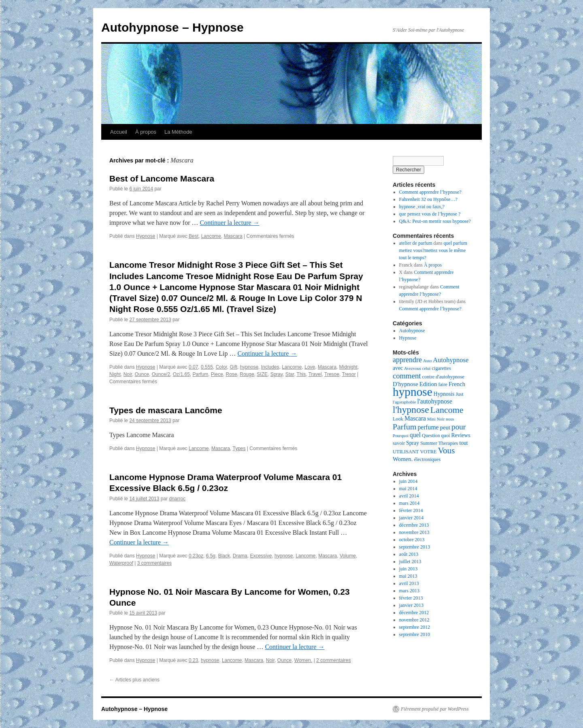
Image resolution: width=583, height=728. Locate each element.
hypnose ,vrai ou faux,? (422, 207)
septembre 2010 (415, 634)
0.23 (193, 660)
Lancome (211, 236)
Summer (429, 443)
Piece (217, 374)
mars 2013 (409, 591)
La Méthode (178, 132)
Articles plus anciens (134, 680)
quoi (446, 436)
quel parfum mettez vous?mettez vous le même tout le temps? (433, 250)
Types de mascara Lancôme (166, 410)
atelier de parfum (416, 243)
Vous (446, 450)
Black (224, 556)
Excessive (261, 556)
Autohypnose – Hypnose (172, 27)
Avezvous (413, 368)
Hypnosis (444, 394)
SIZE (262, 374)
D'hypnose (405, 384)
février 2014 (411, 510)
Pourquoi (401, 436)
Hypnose (146, 236)
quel (415, 435)
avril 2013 (409, 583)
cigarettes (442, 368)
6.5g (211, 556)
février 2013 (411, 598)
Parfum (200, 374)
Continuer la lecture (230, 223)
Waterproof (121, 563)
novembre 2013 (414, 532)
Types (239, 448)
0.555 (207, 367)
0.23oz (196, 556)
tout (463, 443)
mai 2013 (408, 576)
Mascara (233, 236)
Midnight (348, 367)
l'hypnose (411, 410)
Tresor (349, 374)
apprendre (407, 360)
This (301, 374)
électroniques (427, 459)
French (457, 384)
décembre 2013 (414, 525)
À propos (146, 132)
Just (459, 394)
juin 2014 (409, 481)
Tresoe (332, 374)
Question (431, 436)
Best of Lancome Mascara (162, 178)
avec (398, 368)
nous (450, 419)
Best (194, 236)
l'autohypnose (435, 401)
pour (459, 427)
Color (221, 367)
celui (427, 368)
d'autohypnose (450, 377)
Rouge (247, 374)
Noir (128, 374)
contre (428, 377)
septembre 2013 (415, 547)
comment (407, 376)
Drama (240, 556)
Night (115, 374)
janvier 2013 (411, 605)
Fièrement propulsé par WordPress (435, 709)
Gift (233, 367)
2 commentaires (333, 660)
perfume (428, 427)
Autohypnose (412, 331)
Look (398, 419)
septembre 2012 (415, 627)
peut (445, 427)
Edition (428, 384)
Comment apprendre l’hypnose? (430, 192)
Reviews (461, 435)
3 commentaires (154, 563)
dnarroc (177, 499)
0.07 (193, 367)
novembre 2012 (414, 620)
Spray (277, 374)
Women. (303, 660)
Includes (270, 367)
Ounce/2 (161, 374)
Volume (348, 556)
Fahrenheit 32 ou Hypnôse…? (428, 199)
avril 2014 (409, 496)
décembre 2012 (414, 613)
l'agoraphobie (404, 402)
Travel (315, 374)
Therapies (448, 443)
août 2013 (409, 554)
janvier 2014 (411, 518)
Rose (232, 374)
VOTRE (428, 452)
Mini (431, 419)
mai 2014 (408, 489)
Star (290, 374)
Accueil (119, 132)
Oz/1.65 (181, 374)
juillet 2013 (410, 561)
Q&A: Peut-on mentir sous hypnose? (435, 221)
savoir (399, 443)
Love (310, 367)
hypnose (249, 367)
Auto (427, 361)
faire (443, 384)
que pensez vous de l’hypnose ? (430, 214)
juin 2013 (409, 569)
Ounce (142, 374)
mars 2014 (409, 503)
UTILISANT (406, 452)
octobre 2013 (412, 540)
